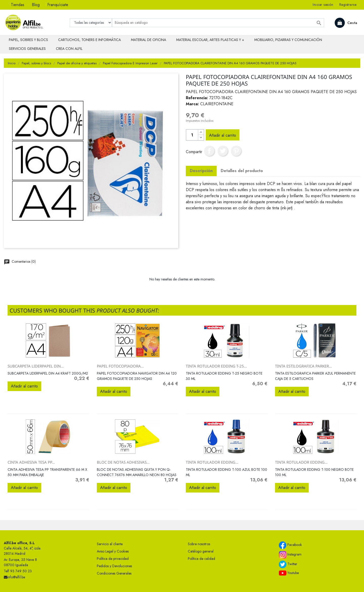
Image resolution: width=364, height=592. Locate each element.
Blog (36, 5)
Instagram (290, 555)
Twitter (288, 564)
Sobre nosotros (199, 544)
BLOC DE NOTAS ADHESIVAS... (123, 462)
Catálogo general (201, 551)
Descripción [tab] (201, 171)
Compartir (209, 151)
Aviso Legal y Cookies (113, 551)
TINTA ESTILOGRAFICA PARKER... (303, 366)
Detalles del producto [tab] (242, 171)
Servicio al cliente (110, 544)
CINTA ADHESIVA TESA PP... (31, 462)
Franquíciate (58, 5)
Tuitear (223, 151)
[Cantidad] (192, 135)
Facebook (290, 545)
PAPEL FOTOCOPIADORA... (120, 366)
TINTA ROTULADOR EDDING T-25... (216, 366)
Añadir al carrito (223, 135)
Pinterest (236, 151)
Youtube (289, 573)
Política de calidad (201, 559)
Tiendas (18, 5)
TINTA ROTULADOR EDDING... (212, 462)
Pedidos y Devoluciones (114, 566)
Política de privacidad (113, 559)
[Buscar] (218, 23)
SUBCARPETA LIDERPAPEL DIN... (36, 366)
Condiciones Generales (114, 573)
